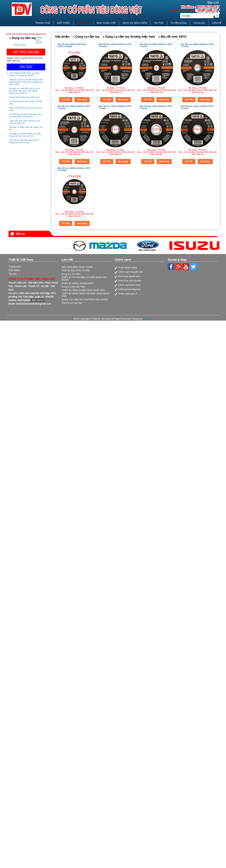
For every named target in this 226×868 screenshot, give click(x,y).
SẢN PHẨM (83, 23)
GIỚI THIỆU (63, 23)
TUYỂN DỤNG (179, 23)
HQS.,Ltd (148, 319)
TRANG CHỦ (43, 23)
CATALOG (199, 23)
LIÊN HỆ (216, 23)
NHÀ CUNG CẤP (106, 23)
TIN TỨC (159, 23)
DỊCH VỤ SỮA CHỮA (135, 23)
